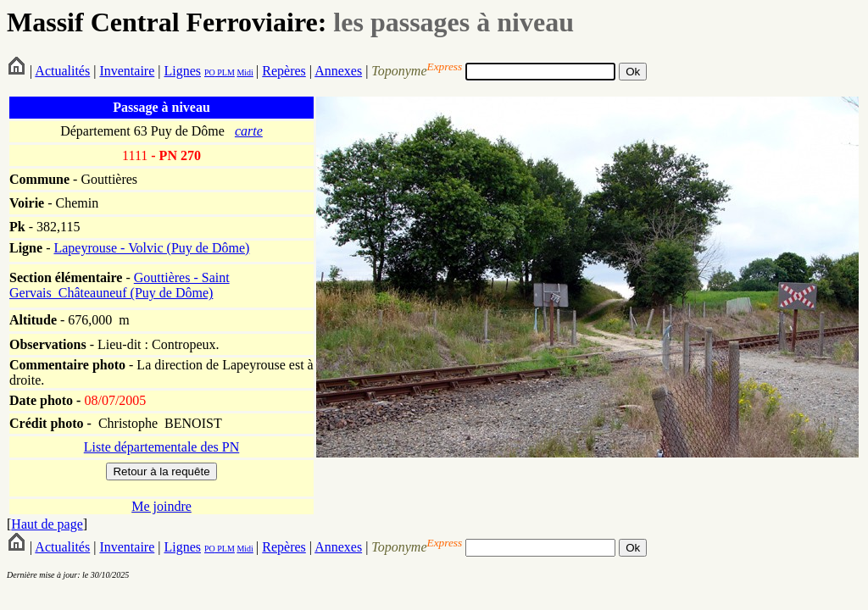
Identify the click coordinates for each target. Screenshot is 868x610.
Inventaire (127, 71)
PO (210, 72)
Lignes (182, 71)
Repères (284, 71)
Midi (245, 72)
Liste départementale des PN (162, 447)
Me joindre (161, 506)
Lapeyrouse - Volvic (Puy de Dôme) (151, 248)
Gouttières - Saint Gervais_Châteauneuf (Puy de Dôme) (120, 285)
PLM (225, 72)
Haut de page (47, 524)
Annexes (338, 71)
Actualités (62, 71)
